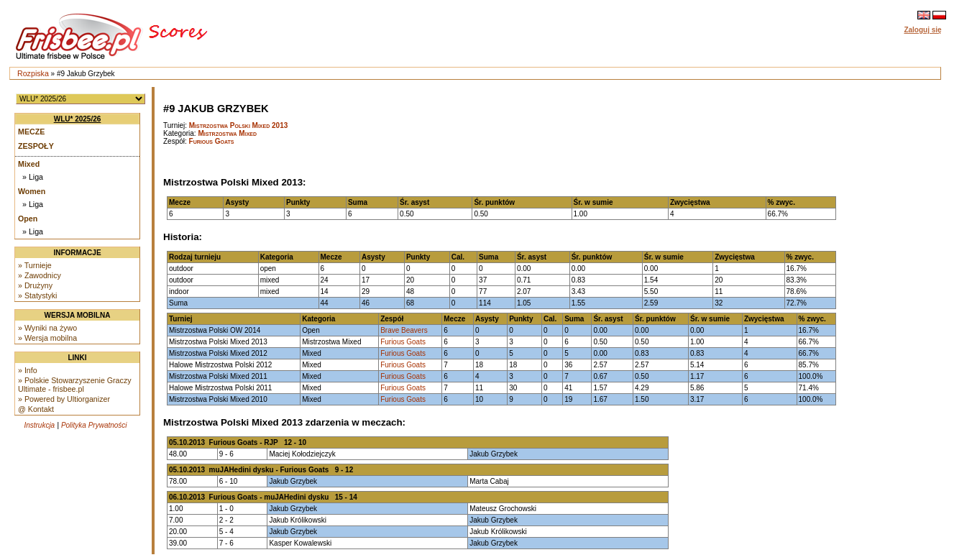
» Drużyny (35, 285)
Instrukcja (39, 425)
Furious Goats (212, 141)
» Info (28, 370)
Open (28, 219)
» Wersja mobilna (47, 338)
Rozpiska (33, 73)
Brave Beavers (404, 330)
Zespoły (36, 146)
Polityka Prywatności (94, 425)
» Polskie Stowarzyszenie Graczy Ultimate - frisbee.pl (75, 385)
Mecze (31, 132)
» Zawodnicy (40, 275)
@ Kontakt (36, 409)
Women (32, 191)
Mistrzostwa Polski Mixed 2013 (239, 125)
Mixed (29, 164)
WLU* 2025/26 (78, 119)
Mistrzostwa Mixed (227, 133)
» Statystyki (37, 295)
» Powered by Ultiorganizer (64, 399)
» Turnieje (35, 265)
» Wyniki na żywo (47, 328)
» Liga (33, 177)
